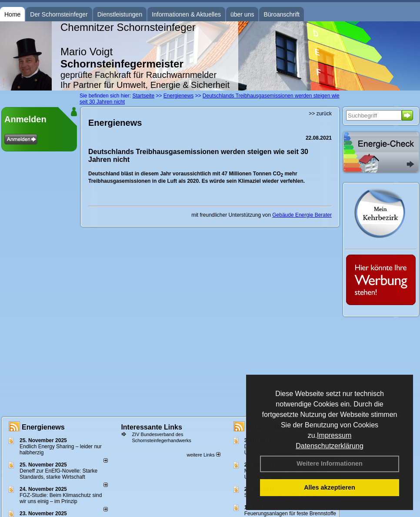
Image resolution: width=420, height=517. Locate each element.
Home (12, 14)
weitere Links (203, 455)
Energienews (43, 427)
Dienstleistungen (120, 14)
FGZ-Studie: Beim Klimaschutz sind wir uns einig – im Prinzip (61, 498)
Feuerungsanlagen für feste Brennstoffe (290, 514)
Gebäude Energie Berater (302, 215)
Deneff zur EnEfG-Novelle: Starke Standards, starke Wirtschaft (58, 474)
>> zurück (320, 114)
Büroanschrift (281, 14)
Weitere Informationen (330, 463)
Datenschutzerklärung (330, 446)
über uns (242, 14)
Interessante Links (152, 427)
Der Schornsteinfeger (59, 14)
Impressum (334, 435)
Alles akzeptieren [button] (330, 487)
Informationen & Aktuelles (186, 14)
